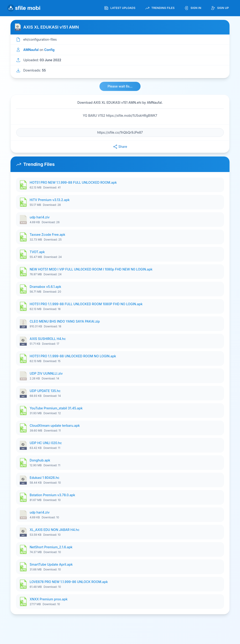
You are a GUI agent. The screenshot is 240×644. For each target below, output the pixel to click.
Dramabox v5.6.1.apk (45, 287)
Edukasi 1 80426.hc (44, 478)
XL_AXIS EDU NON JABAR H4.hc (55, 530)
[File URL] (120, 133)
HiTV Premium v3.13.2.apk (50, 200)
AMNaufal (31, 50)
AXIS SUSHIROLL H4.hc (48, 339)
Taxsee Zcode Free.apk (47, 235)
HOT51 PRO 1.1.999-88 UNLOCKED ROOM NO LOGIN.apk (73, 356)
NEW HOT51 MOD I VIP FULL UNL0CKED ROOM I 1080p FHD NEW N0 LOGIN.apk (91, 269)
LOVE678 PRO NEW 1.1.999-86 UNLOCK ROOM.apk (69, 582)
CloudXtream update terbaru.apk (55, 425)
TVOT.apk (37, 252)
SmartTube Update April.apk (51, 564)
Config (49, 50)
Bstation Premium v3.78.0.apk (52, 495)
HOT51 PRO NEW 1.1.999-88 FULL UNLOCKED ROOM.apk (73, 182)
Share (120, 147)
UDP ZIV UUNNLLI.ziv (46, 373)
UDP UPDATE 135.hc (45, 391)
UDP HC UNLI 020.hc (46, 443)
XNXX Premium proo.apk (49, 599)
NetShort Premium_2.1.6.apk (51, 547)
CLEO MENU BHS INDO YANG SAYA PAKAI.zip (65, 321)
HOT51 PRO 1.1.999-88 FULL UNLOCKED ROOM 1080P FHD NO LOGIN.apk (86, 304)
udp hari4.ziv (40, 217)
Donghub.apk (40, 460)
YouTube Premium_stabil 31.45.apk (56, 408)
